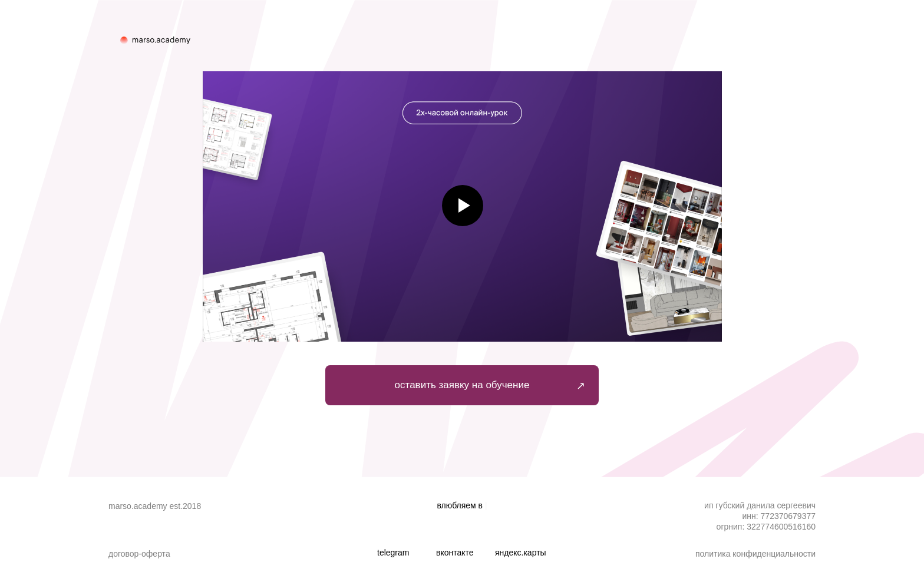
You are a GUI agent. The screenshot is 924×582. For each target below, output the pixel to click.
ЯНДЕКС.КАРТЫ (521, 553)
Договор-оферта (139, 554)
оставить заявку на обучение (462, 385)
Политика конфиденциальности (755, 554)
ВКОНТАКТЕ (455, 553)
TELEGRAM (393, 553)
